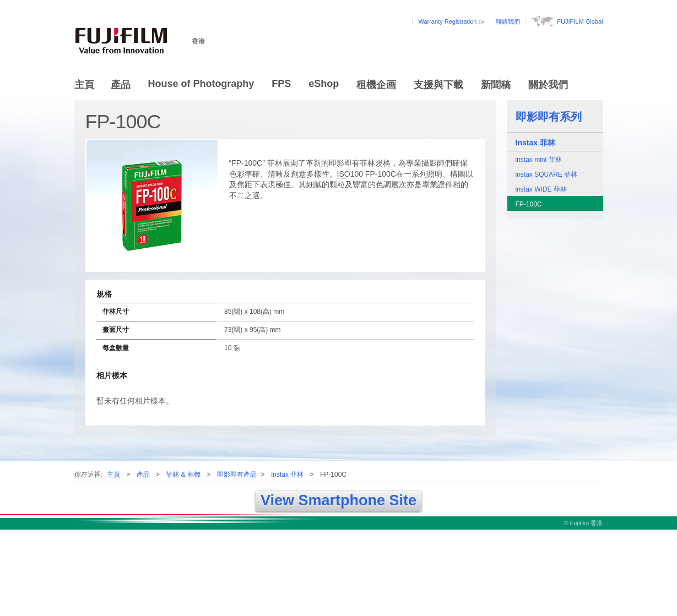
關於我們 (548, 85)
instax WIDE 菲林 (541, 189)
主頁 (84, 85)
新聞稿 (496, 85)
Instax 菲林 (535, 143)
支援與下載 (438, 85)
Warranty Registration (447, 21)
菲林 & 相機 (183, 475)
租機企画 (376, 85)
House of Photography (201, 84)
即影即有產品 (237, 475)
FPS (281, 84)
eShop (324, 84)
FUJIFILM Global (580, 21)
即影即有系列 (549, 117)
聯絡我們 (508, 21)
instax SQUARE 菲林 (547, 175)
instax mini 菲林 (539, 160)
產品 (121, 85)
